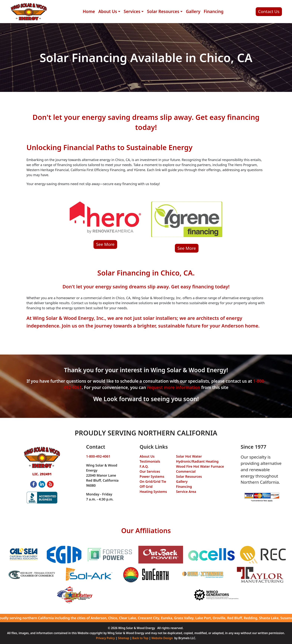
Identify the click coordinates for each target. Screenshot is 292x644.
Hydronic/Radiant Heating (197, 461)
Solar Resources (189, 476)
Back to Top (140, 638)
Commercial (186, 471)
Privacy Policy (105, 638)
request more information (174, 387)
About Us (147, 456)
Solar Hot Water (189, 456)
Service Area (186, 492)
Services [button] (132, 11)
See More (105, 244)
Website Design (162, 638)
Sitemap (124, 638)
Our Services (150, 471)
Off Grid (146, 486)
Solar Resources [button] (163, 11)
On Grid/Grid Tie (153, 481)
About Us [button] (108, 11)
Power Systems (152, 476)
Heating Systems (153, 492)
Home (89, 11)
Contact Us (269, 11)
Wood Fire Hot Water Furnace (200, 466)
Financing (214, 11)
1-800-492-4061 (98, 456)
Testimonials (150, 461)
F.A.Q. (144, 466)
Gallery (193, 11)
